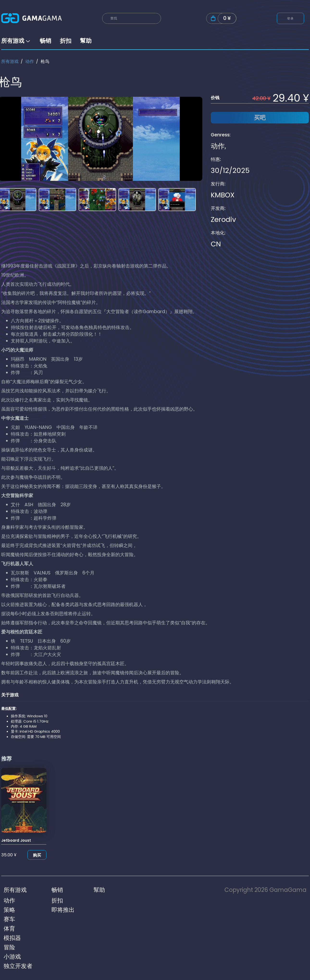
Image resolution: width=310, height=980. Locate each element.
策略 (9, 910)
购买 (37, 855)
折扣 (66, 41)
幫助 (86, 41)
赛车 (9, 919)
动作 (30, 61)
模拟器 (12, 938)
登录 (290, 18)
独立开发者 (18, 966)
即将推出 (63, 910)
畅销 (45, 41)
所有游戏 (16, 41)
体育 (9, 928)
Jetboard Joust (16, 840)
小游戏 (12, 957)
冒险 (9, 947)
